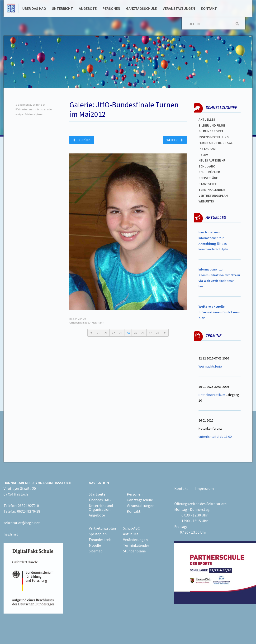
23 (121, 333)
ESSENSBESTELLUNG (214, 137)
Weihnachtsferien (211, 366)
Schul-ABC (131, 528)
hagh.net (11, 534)
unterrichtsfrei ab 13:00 (215, 437)
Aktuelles (207, 119)
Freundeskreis (100, 540)
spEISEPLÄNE (208, 178)
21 (106, 333)
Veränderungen (135, 540)
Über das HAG (34, 8)
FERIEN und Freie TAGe (216, 143)
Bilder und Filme (212, 125)
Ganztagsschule (141, 8)
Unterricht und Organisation (101, 507)
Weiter (175, 140)
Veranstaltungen (179, 8)
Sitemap (96, 551)
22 (113, 333)
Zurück (82, 140)
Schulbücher (209, 172)
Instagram (207, 149)
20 (99, 333)
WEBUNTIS (206, 201)
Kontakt (209, 8)
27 (150, 333)
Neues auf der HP (212, 160)
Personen (111, 8)
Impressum (204, 488)
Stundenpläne (134, 551)
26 (143, 333)
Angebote (88, 8)
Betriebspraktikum (212, 395)
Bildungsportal (212, 131)
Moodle (95, 545)
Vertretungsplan (213, 196)
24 (128, 333)
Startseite (208, 184)
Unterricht (62, 8)
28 (157, 333)
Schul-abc (207, 166)
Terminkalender (212, 190)
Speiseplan (98, 534)
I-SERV (203, 155)
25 (135, 333)
